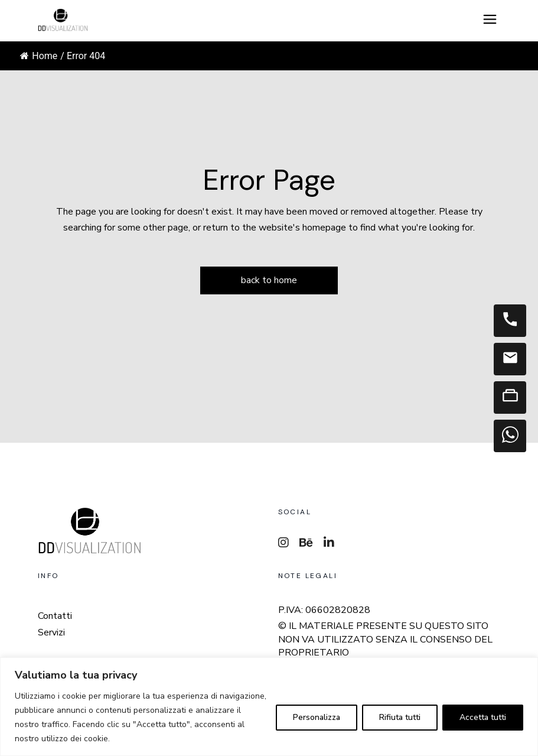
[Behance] (306, 543)
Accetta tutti (483, 717)
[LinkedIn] (329, 543)
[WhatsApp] (510, 436)
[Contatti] (510, 398)
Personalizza (317, 717)
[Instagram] (283, 543)
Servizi (51, 633)
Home (39, 56)
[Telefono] (510, 321)
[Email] (510, 359)
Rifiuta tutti (400, 717)
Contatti (55, 616)
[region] (269, 707)
